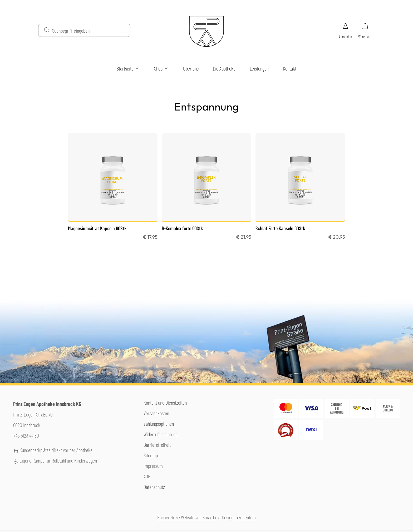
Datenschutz (154, 487)
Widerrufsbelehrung (161, 434)
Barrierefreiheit (157, 445)
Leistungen (259, 68)
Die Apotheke (224, 68)
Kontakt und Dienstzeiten (165, 403)
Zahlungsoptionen (159, 424)
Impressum (153, 466)
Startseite (128, 68)
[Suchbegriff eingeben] (89, 30)
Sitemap (151, 455)
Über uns (191, 68)
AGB (147, 476)
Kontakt (290, 68)
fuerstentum (245, 517)
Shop (161, 68)
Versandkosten (156, 413)
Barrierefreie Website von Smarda (187, 517)
